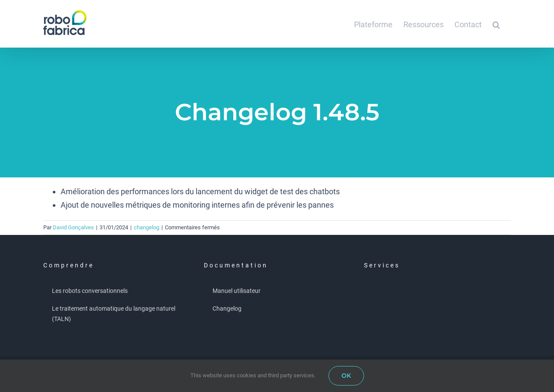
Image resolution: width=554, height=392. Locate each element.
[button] (496, 24)
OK (346, 376)
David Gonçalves (73, 227)
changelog (147, 227)
